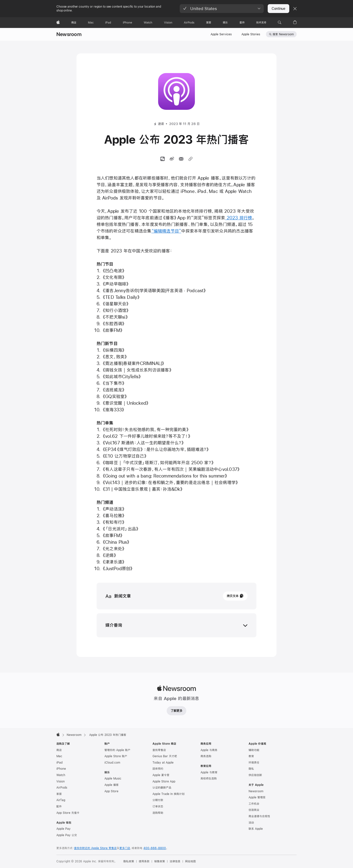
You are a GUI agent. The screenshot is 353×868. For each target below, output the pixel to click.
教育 (251, 756)
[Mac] (91, 23)
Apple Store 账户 (116, 756)
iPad (59, 763)
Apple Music (113, 779)
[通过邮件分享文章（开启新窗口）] (181, 159)
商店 (59, 750)
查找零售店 (159, 750)
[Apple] (58, 23)
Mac (59, 756)
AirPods (62, 788)
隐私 (251, 769)
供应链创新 (255, 775)
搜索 (283, 34)
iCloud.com (112, 763)
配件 (59, 806)
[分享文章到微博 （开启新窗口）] (172, 159)
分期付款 (158, 800)
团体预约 (158, 769)
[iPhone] (127, 23)
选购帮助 (158, 813)
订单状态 (158, 806)
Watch (61, 775)
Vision (61, 781)
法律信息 (175, 861)
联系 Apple (256, 829)
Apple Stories (251, 34)
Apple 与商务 (209, 750)
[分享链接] (190, 159)
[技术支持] (261, 23)
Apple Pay (63, 829)
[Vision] (168, 23)
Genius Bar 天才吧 (165, 756)
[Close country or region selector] (295, 9)
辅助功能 (254, 750)
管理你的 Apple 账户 (117, 750)
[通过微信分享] (163, 159)
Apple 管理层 (257, 797)
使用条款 (144, 861)
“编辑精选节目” (166, 231)
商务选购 (206, 756)
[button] (222, 9)
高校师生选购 (209, 779)
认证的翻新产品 (162, 788)
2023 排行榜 (239, 218)
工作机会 (254, 804)
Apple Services (221, 34)
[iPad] (108, 23)
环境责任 (254, 763)
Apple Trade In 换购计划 (169, 794)
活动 (251, 823)
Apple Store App (164, 781)
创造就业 (254, 810)
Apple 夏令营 (161, 775)
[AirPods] (189, 23)
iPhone (61, 769)
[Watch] (148, 23)
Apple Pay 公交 (67, 835)
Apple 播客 (112, 785)
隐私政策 (129, 861)
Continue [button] (278, 9)
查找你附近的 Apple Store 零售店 (95, 848)
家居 (59, 794)
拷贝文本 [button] (233, 596)
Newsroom (69, 34)
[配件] (242, 23)
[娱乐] (225, 23)
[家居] (209, 23)
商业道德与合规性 (259, 816)
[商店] (74, 23)
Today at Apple (163, 763)
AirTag (61, 800)
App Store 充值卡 (68, 813)
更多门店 (125, 848)
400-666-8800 (155, 848)
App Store (111, 791)
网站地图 (190, 861)
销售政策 (160, 861)
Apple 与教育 (209, 772)
